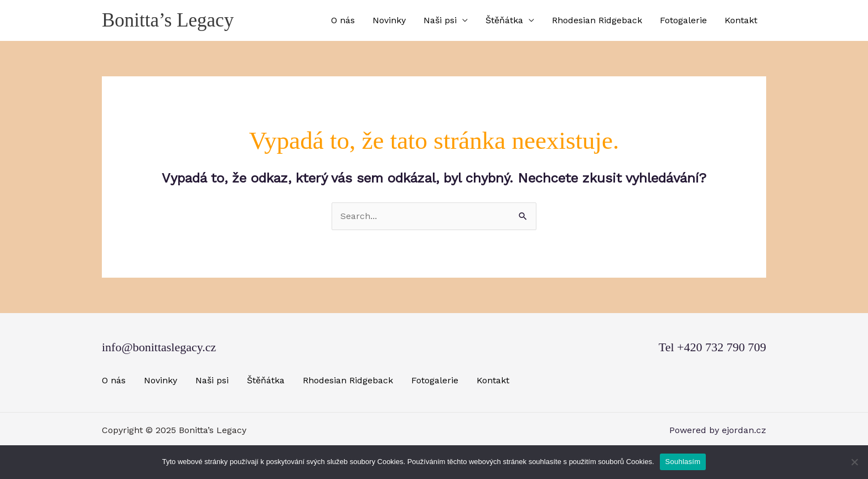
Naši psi (440, 20)
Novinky (389, 20)
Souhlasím (683, 462)
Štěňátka (504, 20)
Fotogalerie (683, 20)
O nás (343, 20)
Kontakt (741, 20)
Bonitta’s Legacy (168, 20)
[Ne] (854, 462)
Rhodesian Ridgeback (597, 20)
